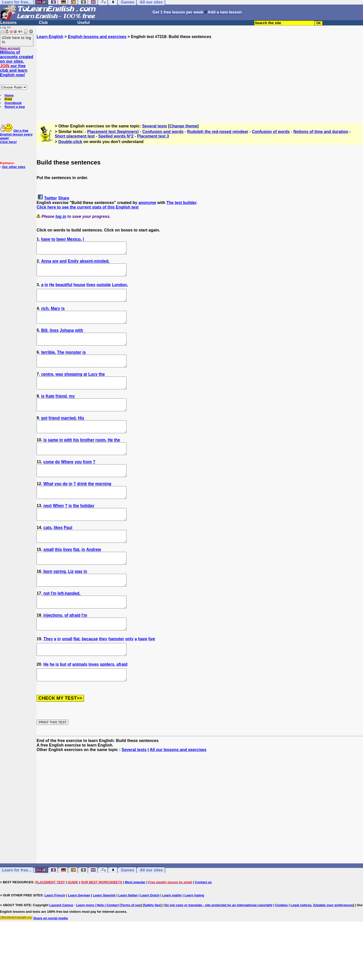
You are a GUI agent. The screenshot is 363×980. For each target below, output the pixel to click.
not (47, 630)
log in (61, 216)
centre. (48, 388)
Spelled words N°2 (116, 136)
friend (54, 436)
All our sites (151, 915)
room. (101, 460)
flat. (77, 581)
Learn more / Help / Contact (97, 950)
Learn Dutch (150, 941)
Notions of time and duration (321, 132)
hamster (116, 680)
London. (120, 289)
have (46, 239)
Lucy (93, 388)
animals (80, 707)
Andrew (94, 581)
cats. (48, 557)
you (78, 484)
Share (64, 198)
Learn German (79, 941)
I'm (53, 630)
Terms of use (131, 950)
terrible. (49, 364)
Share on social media (51, 964)
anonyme (147, 203)
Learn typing (194, 941)
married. (69, 436)
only (129, 680)
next (48, 533)
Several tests (155, 126)
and (63, 263)
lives (91, 289)
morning (103, 509)
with (79, 339)
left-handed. (69, 630)
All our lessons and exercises (178, 795)
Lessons (8, 23)
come (49, 484)
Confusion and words (163, 132)
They (48, 680)
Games (128, 915)
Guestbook (13, 103)
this (58, 581)
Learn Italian (128, 941)
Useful (84, 23)
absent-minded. (95, 263)
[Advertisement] (200, 74)
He (52, 289)
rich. (45, 315)
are (55, 263)
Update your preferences (334, 950)
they (103, 680)
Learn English (50, 37)
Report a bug (15, 107)
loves (94, 707)
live (152, 680)
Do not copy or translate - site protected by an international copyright (218, 950)
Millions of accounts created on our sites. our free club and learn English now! (17, 64)
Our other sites (14, 167)
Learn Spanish (104, 941)
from (87, 484)
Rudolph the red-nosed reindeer (218, 132)
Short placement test (75, 136)
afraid (75, 654)
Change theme (183, 126)
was (59, 388)
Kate (50, 412)
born (48, 605)
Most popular (135, 927)
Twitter (51, 198)
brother (87, 460)
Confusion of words (271, 132)
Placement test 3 (153, 136)
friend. (62, 412)
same (53, 460)
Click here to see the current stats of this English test (88, 207)
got (44, 436)
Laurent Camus (61, 950)
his (76, 460)
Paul (68, 557)
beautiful (64, 289)
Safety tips (152, 950)
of (66, 654)
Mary (55, 315)
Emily (73, 263)
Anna (46, 263)
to (53, 239)
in (46, 289)
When (58, 533)
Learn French (55, 941)
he (52, 707)
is (63, 315)
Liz (71, 605)
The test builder (181, 203)
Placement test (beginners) (113, 132)
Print (8, 99)
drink (82, 509)
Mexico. (74, 239)
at (85, 388)
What (48, 509)
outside (104, 289)
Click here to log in (17, 40)
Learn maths (172, 941)
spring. (60, 605)
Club (43, 23)
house (79, 289)
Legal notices (301, 950)
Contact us (203, 927)
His (81, 436)
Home (9, 95)
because (90, 680)
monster (73, 364)
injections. (53, 654)
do (57, 484)
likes (58, 557)
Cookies (281, 950)
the (102, 388)
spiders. (108, 707)
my (72, 412)
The (60, 364)
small (49, 581)
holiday (87, 533)
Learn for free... (17, 915)
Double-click (70, 142)
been (61, 239)
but (63, 707)
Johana (67, 339)
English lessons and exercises (97, 37)
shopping (73, 388)
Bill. (45, 339)
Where (67, 484)
